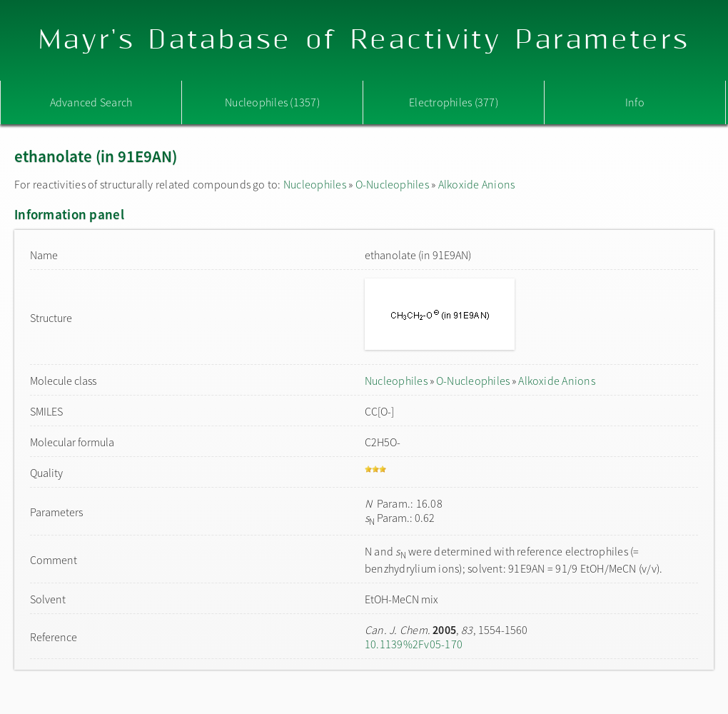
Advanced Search (91, 102)
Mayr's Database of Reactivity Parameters (364, 40)
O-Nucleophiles (392, 184)
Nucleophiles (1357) (272, 102)
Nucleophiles (315, 184)
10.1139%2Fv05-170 (414, 644)
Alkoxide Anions (477, 184)
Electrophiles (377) (454, 102)
